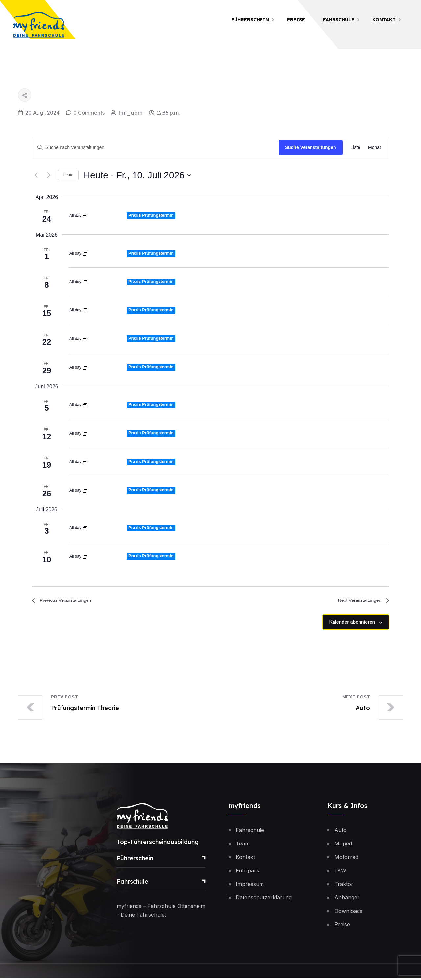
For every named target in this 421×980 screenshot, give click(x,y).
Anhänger (347, 899)
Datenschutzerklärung (264, 899)
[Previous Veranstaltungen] (36, 175)
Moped (343, 845)
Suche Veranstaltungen (311, 147)
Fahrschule (339, 20)
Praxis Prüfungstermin (153, 215)
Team (243, 845)
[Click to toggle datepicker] (137, 175)
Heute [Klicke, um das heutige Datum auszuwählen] (68, 175)
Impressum (250, 886)
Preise (296, 20)
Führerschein (250, 20)
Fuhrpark (248, 872)
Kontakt (384, 20)
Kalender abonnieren (352, 624)
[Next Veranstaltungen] (49, 175)
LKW (340, 872)
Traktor (344, 886)
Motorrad (346, 859)
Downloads (348, 913)
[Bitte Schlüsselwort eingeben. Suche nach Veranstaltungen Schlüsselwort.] (155, 147)
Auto (341, 832)
